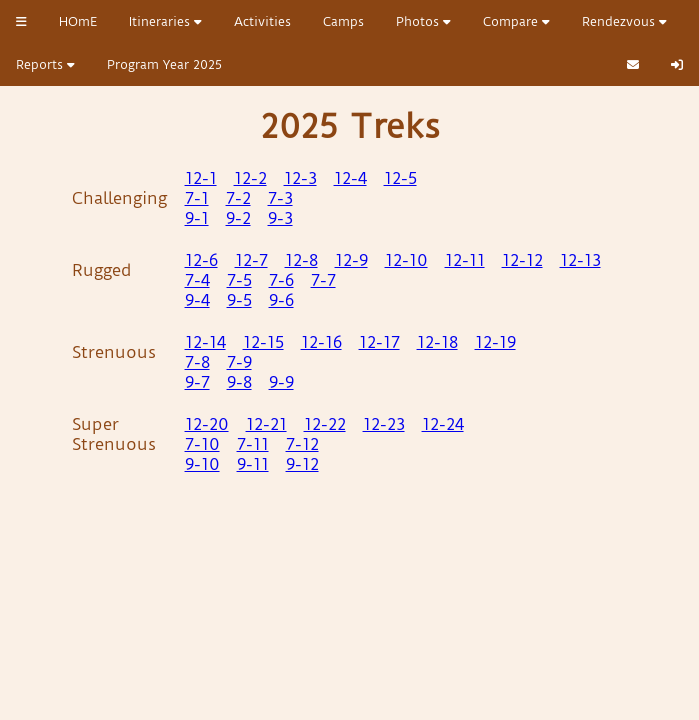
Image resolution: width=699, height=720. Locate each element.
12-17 (379, 342)
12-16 (321, 342)
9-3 (280, 218)
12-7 (251, 260)
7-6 (281, 280)
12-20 (207, 424)
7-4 (197, 280)
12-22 (325, 424)
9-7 (197, 382)
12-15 (263, 342)
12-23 (384, 424)
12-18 (437, 342)
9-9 (281, 382)
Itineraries (165, 21)
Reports (45, 64)
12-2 (250, 178)
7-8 (197, 362)
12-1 (201, 178)
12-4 (350, 178)
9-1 (197, 218)
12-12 (522, 260)
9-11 (253, 464)
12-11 (465, 260)
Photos (423, 21)
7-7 (323, 280)
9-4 (197, 300)
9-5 (239, 300)
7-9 (239, 362)
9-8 (239, 382)
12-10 (406, 260)
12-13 (580, 260)
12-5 (400, 178)
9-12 (302, 464)
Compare (516, 21)
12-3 (300, 178)
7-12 (302, 444)
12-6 (201, 260)
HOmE (78, 21)
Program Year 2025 (164, 64)
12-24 (443, 424)
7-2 (238, 198)
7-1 (197, 198)
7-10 (202, 444)
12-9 (351, 260)
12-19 (495, 342)
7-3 (280, 198)
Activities (262, 21)
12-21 (266, 424)
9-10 (202, 464)
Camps (343, 21)
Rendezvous (624, 21)
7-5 (239, 280)
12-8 (301, 260)
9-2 (238, 218)
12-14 (205, 342)
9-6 (281, 300)
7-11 (253, 444)
